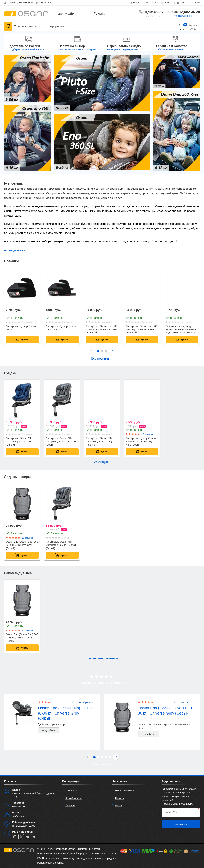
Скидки (119, 805)
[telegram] (34, 837)
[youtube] (21, 837)
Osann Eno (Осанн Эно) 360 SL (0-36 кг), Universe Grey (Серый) (66, 713)
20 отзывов (27, 538)
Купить (22, 339)
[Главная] (8, 26)
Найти (100, 14)
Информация (56, 26)
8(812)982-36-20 (187, 12)
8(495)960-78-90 (158, 12)
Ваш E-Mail (171, 812)
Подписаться (180, 824)
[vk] (27, 837)
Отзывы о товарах (124, 791)
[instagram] (15, 837)
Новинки (119, 798)
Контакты (70, 805)
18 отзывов (147, 434)
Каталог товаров (28, 26)
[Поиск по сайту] (76, 14)
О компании (71, 791)
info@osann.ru (19, 816)
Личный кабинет (73, 798)
